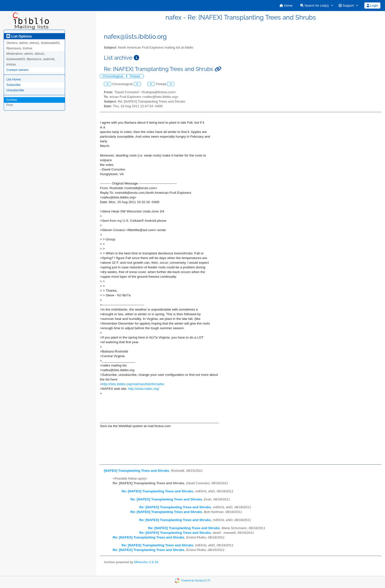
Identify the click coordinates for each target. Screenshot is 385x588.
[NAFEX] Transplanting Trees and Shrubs (137, 471)
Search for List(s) (315, 6)
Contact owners (17, 70)
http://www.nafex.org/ (144, 389)
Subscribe (14, 85)
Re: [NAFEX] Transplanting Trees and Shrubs (157, 491)
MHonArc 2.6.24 (146, 562)
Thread (135, 76)
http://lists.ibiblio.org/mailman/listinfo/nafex (133, 384)
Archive (12, 100)
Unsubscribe (15, 90)
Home (286, 6)
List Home (14, 79)
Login (372, 6)
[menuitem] (286, 6)
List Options (19, 36)
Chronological (113, 76)
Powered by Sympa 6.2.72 (196, 581)
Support (346, 6)
